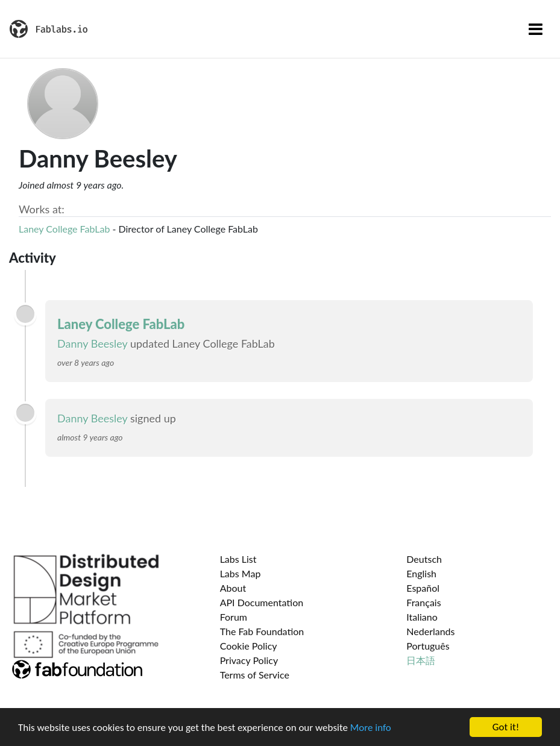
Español (423, 588)
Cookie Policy (249, 646)
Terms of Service (255, 675)
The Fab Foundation (262, 631)
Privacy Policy (249, 660)
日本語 (421, 660)
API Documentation (262, 602)
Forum (234, 617)
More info (371, 728)
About (233, 588)
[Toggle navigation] (536, 29)
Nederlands (430, 631)
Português (428, 646)
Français (423, 602)
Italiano (422, 617)
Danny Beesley (92, 343)
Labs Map (241, 573)
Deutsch (424, 559)
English (421, 573)
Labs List (238, 559)
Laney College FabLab (64, 229)
